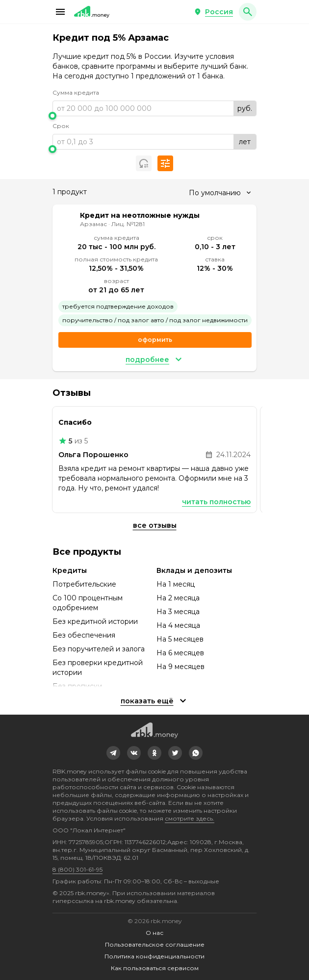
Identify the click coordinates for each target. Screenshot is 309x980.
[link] (113, 753)
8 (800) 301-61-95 (77, 869)
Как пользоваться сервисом (155, 968)
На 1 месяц (176, 584)
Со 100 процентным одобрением (88, 603)
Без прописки (77, 686)
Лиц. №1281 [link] (128, 224)
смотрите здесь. (190, 818)
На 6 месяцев (180, 653)
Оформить (155, 340)
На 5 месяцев (180, 639)
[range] (154, 108)
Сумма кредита (76, 92)
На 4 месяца (178, 625)
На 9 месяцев (180, 667)
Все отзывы (155, 525)
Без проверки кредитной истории (98, 668)
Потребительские (84, 584)
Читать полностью (216, 502)
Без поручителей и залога (99, 649)
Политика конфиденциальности (154, 956)
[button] (60, 12)
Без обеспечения (84, 635)
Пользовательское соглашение (155, 944)
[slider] (154, 116)
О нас (154, 933)
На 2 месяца (178, 598)
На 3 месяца (178, 612)
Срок (61, 126)
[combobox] (220, 193)
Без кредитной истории (95, 621)
